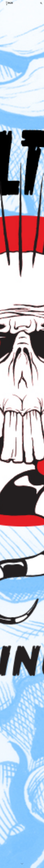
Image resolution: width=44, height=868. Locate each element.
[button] (3, 3)
